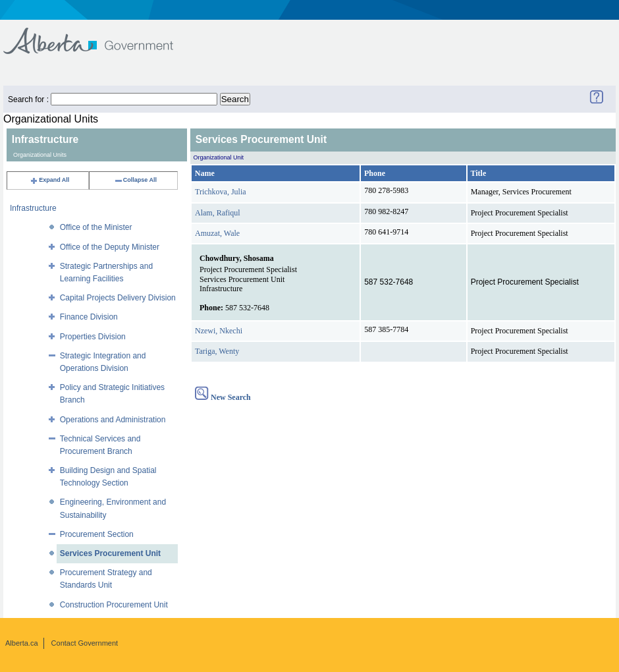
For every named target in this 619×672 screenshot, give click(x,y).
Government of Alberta (99, 35)
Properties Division (93, 337)
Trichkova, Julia (221, 192)
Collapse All (135, 180)
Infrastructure (33, 208)
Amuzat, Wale (217, 233)
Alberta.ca (22, 643)
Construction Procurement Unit (114, 605)
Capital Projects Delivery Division (118, 298)
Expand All (49, 180)
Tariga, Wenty (217, 351)
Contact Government (85, 643)
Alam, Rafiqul (218, 213)
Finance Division (89, 317)
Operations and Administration (113, 420)
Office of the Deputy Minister (110, 247)
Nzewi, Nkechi (219, 331)
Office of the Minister (96, 227)
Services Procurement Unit (110, 553)
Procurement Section (97, 534)
